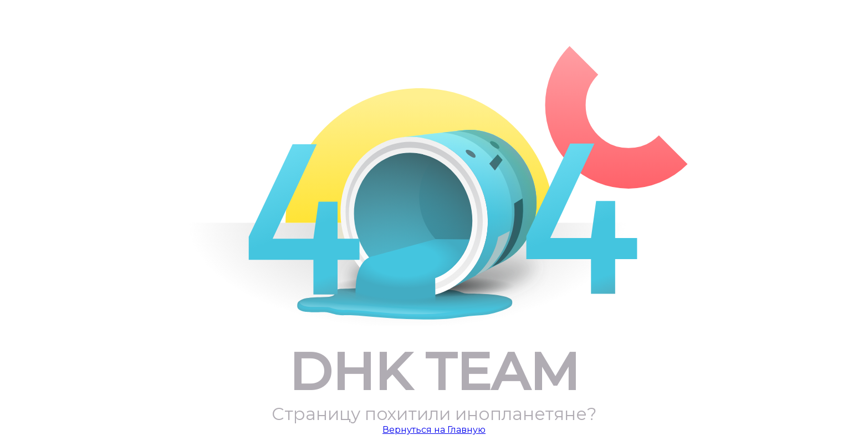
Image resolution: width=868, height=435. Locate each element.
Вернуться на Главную (434, 430)
